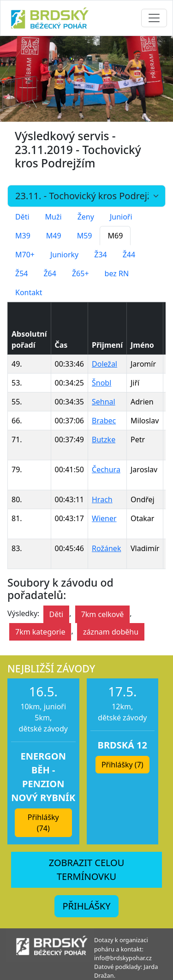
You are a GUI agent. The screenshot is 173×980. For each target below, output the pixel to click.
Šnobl (101, 383)
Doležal (104, 364)
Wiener (104, 518)
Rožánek (106, 548)
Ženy (86, 217)
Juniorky (64, 255)
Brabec (104, 421)
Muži (54, 217)
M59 (85, 236)
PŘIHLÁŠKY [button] (86, 906)
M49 (54, 236)
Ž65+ (81, 273)
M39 (23, 236)
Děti (22, 217)
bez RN (117, 273)
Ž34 (100, 255)
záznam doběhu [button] (111, 632)
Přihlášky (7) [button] (122, 765)
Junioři (121, 217)
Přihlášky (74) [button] (43, 823)
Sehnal (104, 402)
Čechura (106, 469)
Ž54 (21, 273)
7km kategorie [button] (40, 632)
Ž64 (50, 273)
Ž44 (129, 255)
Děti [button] (57, 614)
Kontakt (29, 292)
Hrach (102, 499)
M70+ (25, 255)
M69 (115, 236)
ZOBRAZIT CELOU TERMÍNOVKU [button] (87, 870)
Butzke (104, 440)
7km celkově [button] (103, 614)
